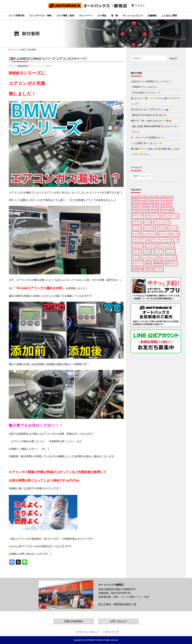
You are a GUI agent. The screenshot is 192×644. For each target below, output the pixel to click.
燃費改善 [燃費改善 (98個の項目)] (158, 263)
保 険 (114, 16)
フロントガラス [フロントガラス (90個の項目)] (166, 246)
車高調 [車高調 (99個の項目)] (135, 269)
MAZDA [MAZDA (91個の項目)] (136, 204)
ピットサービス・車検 (40, 16)
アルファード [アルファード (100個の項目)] (153, 216)
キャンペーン (86, 16)
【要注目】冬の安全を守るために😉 (149, 115)
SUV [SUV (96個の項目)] (169, 204)
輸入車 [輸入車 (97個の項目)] (145, 269)
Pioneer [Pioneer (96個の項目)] (160, 204)
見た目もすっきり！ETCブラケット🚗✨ (151, 109)
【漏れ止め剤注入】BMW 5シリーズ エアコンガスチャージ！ (48, 58)
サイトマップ (112, 632)
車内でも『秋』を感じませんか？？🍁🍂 (151, 121)
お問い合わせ (118, 621)
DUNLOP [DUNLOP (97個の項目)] (154, 198)
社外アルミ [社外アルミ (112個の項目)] (172, 263)
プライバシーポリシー (88, 632)
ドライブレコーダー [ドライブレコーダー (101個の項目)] (161, 240)
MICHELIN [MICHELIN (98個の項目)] (148, 204)
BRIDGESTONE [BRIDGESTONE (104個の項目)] (139, 198)
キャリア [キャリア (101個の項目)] (149, 228)
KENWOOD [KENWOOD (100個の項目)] (167, 198)
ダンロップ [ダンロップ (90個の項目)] (164, 234)
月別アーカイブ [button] (141, 176)
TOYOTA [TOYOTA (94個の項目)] (145, 210)
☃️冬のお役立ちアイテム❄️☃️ (146, 93)
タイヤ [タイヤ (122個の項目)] (135, 234)
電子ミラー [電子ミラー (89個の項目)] (157, 269)
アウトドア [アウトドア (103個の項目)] (138, 216)
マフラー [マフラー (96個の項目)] (158, 252)
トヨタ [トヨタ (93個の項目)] (176, 234)
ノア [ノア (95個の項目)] (176, 240)
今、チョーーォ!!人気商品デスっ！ (148, 137)
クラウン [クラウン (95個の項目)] (161, 228)
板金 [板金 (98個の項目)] (149, 263)
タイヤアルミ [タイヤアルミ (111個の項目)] (149, 234)
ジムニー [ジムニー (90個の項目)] (173, 228)
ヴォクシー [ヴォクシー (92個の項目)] (138, 263)
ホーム (12, 50)
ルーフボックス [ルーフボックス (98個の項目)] (150, 258)
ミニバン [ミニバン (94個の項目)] (170, 252)
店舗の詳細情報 (74, 621)
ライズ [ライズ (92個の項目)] (135, 258)
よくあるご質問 (169, 16)
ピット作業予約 (17, 16)
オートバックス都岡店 (88, 8)
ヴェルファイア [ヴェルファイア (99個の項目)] (168, 258)
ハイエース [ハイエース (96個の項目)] (138, 246)
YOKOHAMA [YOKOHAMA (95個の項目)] (167, 210)
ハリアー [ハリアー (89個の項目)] (151, 246)
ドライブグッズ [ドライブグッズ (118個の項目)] (140, 240)
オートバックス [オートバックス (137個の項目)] (162, 222)
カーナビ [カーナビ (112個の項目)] (136, 228)
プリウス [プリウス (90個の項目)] (136, 252)
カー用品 (102, 16)
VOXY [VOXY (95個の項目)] (155, 210)
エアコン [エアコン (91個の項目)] (136, 222)
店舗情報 (152, 16)
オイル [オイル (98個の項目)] (147, 222)
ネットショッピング (133, 16)
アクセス (140, 6)
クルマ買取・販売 (65, 16)
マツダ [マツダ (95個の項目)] (147, 252)
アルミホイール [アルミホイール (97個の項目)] (170, 216)
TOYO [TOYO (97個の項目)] (135, 210)
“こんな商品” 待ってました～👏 (146, 143)
